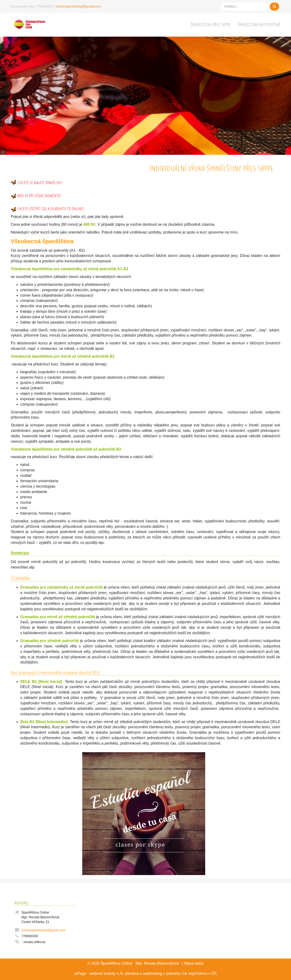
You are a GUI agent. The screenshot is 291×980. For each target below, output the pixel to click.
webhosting (153, 973)
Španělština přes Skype (211, 25)
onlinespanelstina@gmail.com (78, 6)
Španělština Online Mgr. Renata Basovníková (140, 963)
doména (132, 973)
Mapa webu (194, 963)
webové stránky (102, 973)
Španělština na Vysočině (259, 25)
